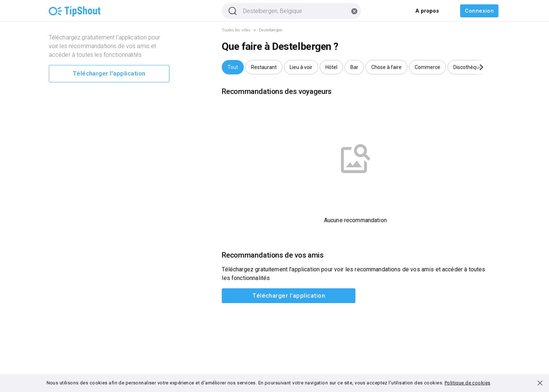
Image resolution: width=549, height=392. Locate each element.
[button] (233, 67)
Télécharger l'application (109, 74)
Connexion (479, 11)
